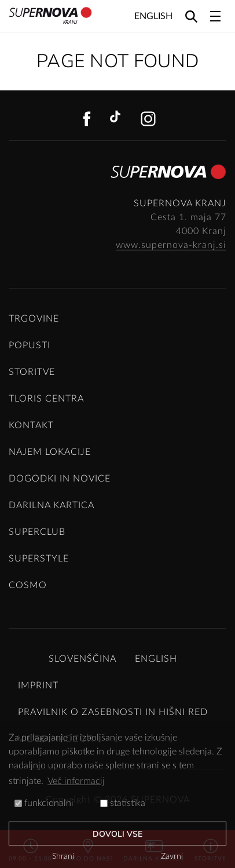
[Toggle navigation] (215, 16)
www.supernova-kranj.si (171, 245)
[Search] (191, 16)
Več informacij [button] (76, 781)
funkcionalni (44, 803)
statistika (123, 803)
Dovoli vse (118, 834)
